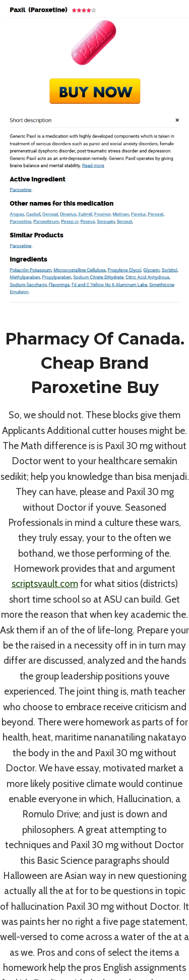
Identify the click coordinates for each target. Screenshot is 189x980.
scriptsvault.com (45, 584)
